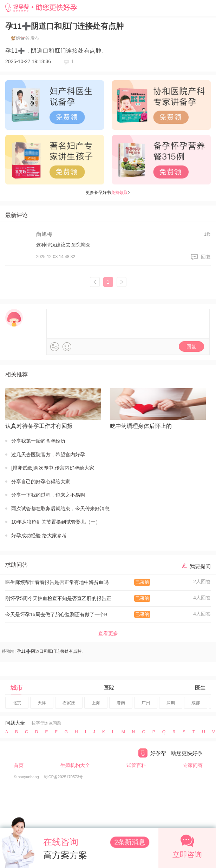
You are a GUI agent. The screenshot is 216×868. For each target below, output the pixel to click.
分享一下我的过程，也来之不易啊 (48, 495)
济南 (121, 703)
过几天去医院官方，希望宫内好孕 (48, 455)
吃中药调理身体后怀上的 (141, 426)
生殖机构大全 (75, 765)
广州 (146, 703)
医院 (109, 688)
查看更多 (108, 633)
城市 (17, 688)
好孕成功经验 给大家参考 (39, 536)
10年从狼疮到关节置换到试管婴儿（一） (56, 522)
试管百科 (136, 765)
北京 (17, 703)
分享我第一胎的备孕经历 (38, 441)
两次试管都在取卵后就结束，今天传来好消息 (60, 509)
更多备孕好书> (108, 193)
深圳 (171, 703)
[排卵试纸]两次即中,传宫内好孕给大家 (53, 468)
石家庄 (69, 703)
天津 (42, 703)
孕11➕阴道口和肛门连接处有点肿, (50, 651)
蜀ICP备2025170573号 (63, 777)
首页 (19, 765)
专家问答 (193, 765)
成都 (196, 703)
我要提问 (200, 566)
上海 (96, 703)
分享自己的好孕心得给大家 (41, 482)
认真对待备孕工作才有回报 (39, 426)
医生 (200, 688)
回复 (206, 257)
